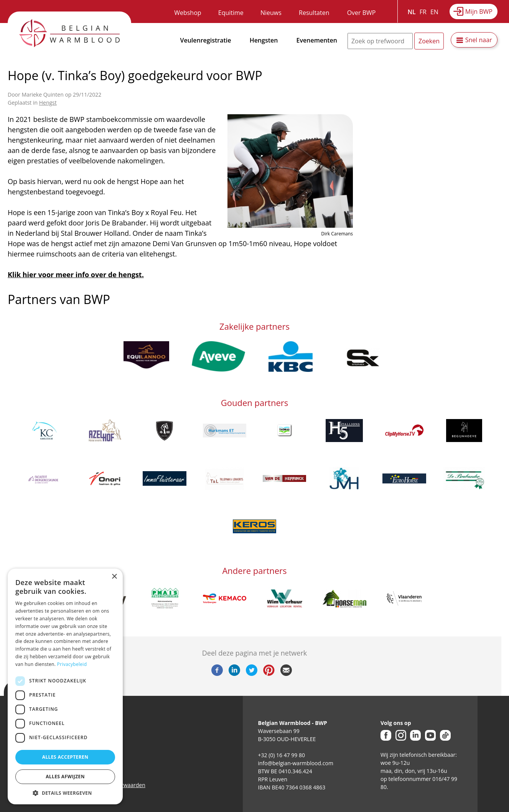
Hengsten (264, 40)
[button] (65, 793)
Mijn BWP (479, 12)
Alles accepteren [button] (65, 757)
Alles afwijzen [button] (65, 777)
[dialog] (65, 686)
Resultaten (314, 13)
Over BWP (362, 13)
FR (423, 12)
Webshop (188, 13)
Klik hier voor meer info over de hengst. (76, 275)
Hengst (48, 103)
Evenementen (317, 40)
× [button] (114, 577)
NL (412, 12)
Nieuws (271, 13)
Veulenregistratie (206, 40)
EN (434, 12)
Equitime (231, 13)
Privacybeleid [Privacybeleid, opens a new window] (72, 664)
